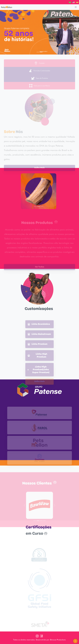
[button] (6, 32)
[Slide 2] (41, 52)
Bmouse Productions (58, 640)
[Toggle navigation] (76, 7)
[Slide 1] (38, 52)
